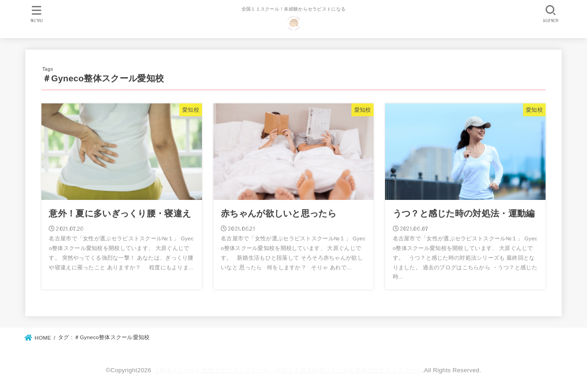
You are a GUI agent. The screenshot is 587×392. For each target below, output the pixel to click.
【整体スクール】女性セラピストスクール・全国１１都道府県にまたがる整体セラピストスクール (288, 370)
